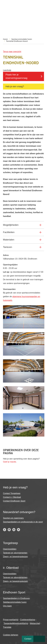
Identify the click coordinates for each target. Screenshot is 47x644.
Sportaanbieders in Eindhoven (16, 598)
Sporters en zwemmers (13, 518)
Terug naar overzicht (12, 52)
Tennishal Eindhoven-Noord (17, 41)
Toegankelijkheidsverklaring (16, 623)
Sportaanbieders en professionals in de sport (23, 522)
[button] (24, 328)
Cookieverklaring (28, 620)
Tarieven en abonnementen (15, 553)
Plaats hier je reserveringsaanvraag (16, 76)
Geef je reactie (10, 462)
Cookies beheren (11, 635)
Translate (7, 627)
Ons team (7, 606)
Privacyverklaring (11, 620)
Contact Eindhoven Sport (14, 501)
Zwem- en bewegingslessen (15, 557)
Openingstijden (10, 549)
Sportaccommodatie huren (22, 39)
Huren (5, 39)
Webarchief (35, 623)
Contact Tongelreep (12, 493)
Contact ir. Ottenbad (12, 497)
